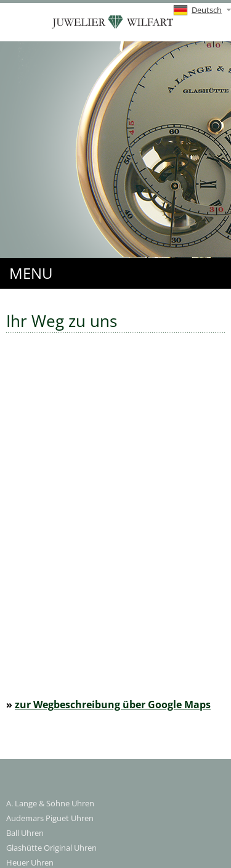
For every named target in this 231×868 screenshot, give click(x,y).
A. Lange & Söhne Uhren (50, 803)
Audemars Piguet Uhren (50, 818)
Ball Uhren (25, 833)
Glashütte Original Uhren (51, 848)
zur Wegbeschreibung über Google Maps (113, 705)
